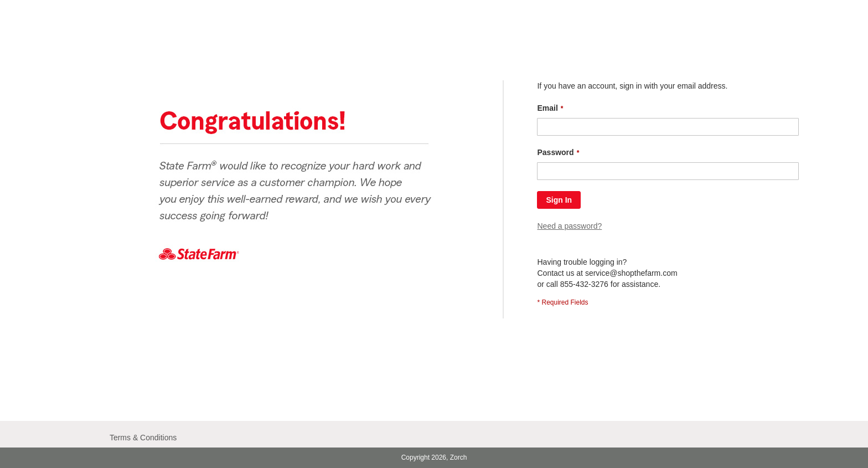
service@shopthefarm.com (631, 273)
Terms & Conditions (143, 438)
